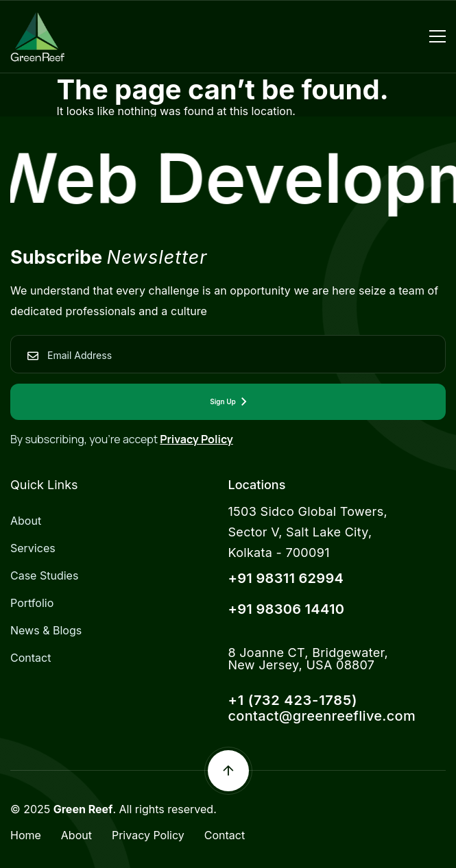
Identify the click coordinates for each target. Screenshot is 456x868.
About (26, 521)
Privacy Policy (196, 439)
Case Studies (44, 575)
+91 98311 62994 (286, 578)
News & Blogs (46, 630)
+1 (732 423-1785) (293, 700)
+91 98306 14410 (287, 609)
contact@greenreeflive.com (322, 716)
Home (26, 835)
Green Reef (83, 809)
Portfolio (32, 603)
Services (33, 548)
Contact (31, 658)
